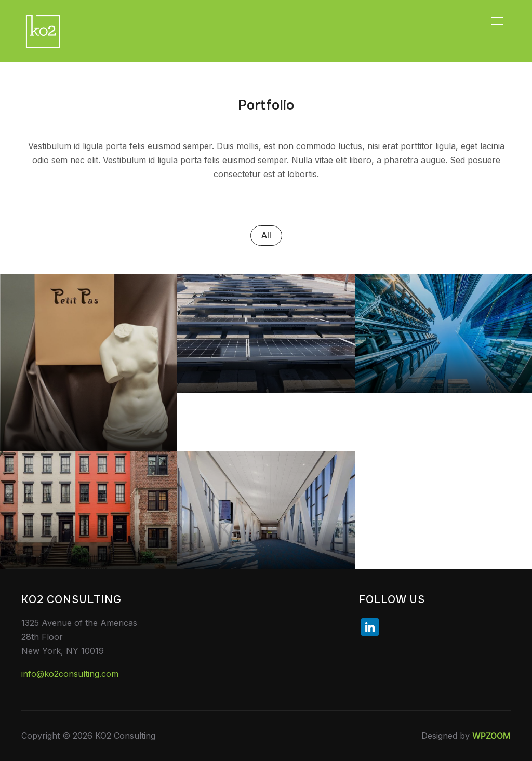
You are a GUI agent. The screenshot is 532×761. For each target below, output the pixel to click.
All (266, 236)
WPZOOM (491, 736)
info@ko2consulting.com (70, 674)
